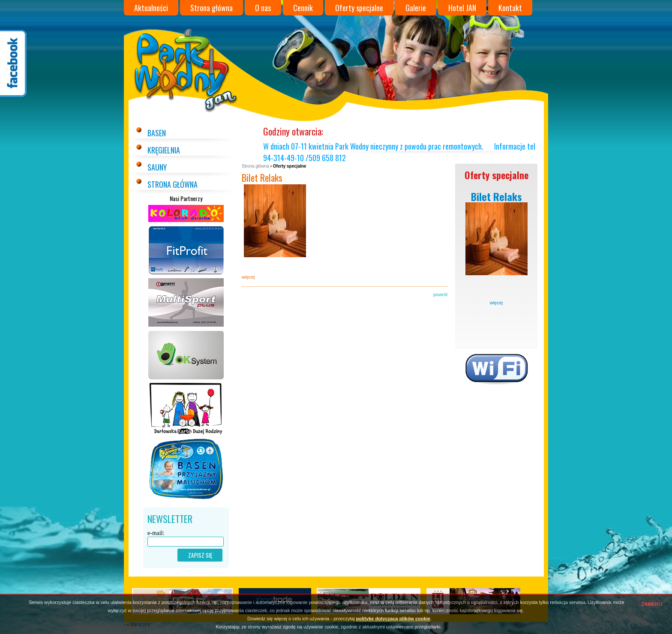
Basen (157, 133)
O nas (263, 8)
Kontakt (510, 8)
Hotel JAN (462, 8)
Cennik (303, 8)
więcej (496, 303)
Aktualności (151, 8)
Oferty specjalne (359, 8)
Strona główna (211, 8)
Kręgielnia (164, 150)
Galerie (416, 8)
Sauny (157, 167)
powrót (440, 294)
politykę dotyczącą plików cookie (393, 619)
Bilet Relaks (262, 177)
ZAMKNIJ (652, 604)
